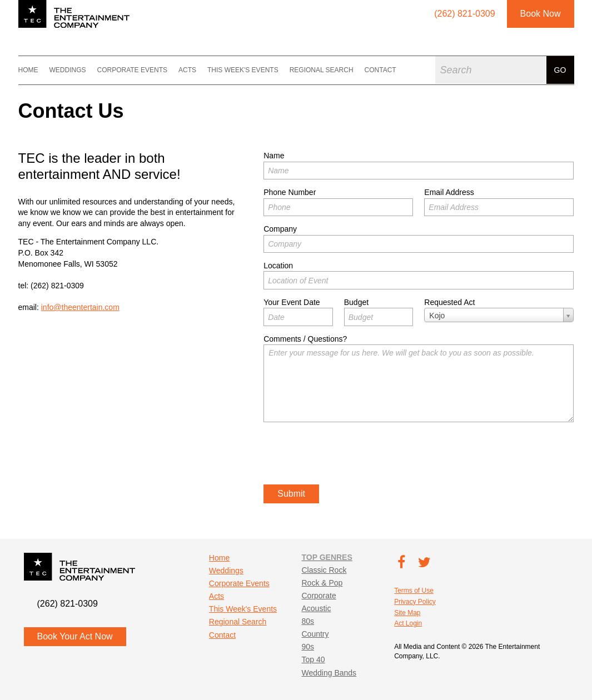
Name (274, 156)
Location (278, 266)
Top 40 (313, 659)
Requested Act (449, 302)
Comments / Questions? (305, 339)
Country (315, 634)
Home (28, 70)
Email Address (449, 192)
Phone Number (290, 192)
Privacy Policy (415, 602)
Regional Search (322, 70)
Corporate (319, 596)
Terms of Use (414, 591)
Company (280, 229)
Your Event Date (292, 302)
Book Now (541, 14)
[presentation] (348, 455)
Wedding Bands (329, 673)
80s (308, 621)
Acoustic (316, 608)
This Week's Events (243, 70)
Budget (356, 302)
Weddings (68, 70)
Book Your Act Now (75, 636)
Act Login (408, 623)
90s (308, 647)
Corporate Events (132, 70)
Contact (380, 70)
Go (560, 70)
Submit (291, 494)
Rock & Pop (322, 583)
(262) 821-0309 (57, 286)
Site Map (407, 613)
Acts (187, 70)
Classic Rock (324, 570)
